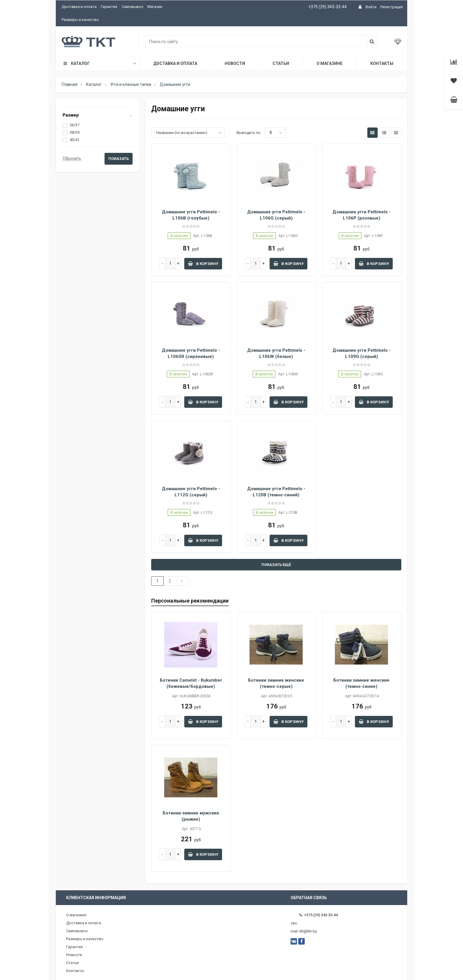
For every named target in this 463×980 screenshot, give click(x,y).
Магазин (155, 7)
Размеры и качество (80, 20)
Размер (71, 115)
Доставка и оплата (79, 7)
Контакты (382, 63)
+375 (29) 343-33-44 (327, 7)
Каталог (99, 63)
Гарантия (109, 7)
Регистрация (392, 7)
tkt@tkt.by (308, 931)
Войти (371, 7)
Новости (235, 63)
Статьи (281, 63)
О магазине (330, 63)
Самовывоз (132, 7)
